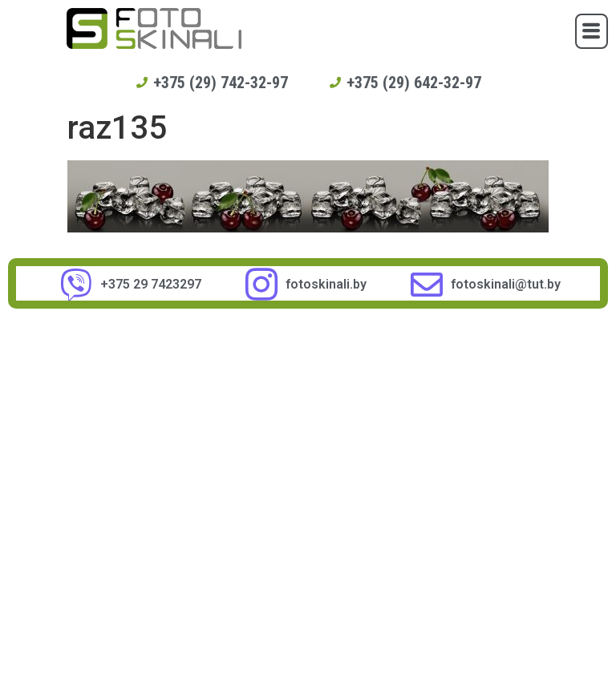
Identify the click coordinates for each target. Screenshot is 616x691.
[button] (592, 31)
